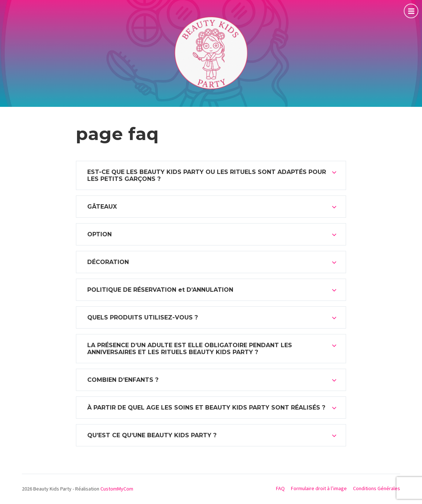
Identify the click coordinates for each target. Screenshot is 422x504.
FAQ (280, 488)
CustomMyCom (117, 489)
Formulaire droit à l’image (319, 488)
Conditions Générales (377, 488)
